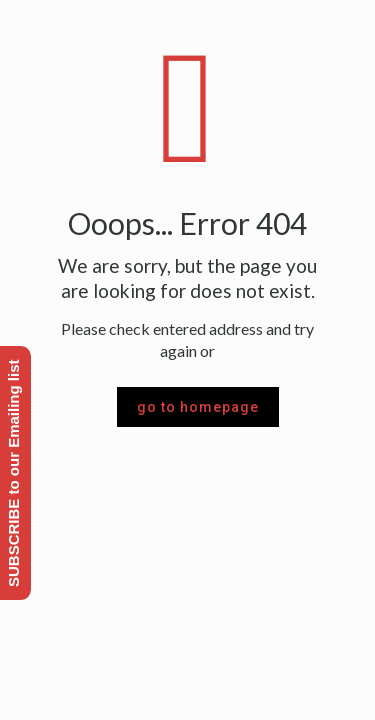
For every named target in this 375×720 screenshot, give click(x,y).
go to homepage (198, 407)
